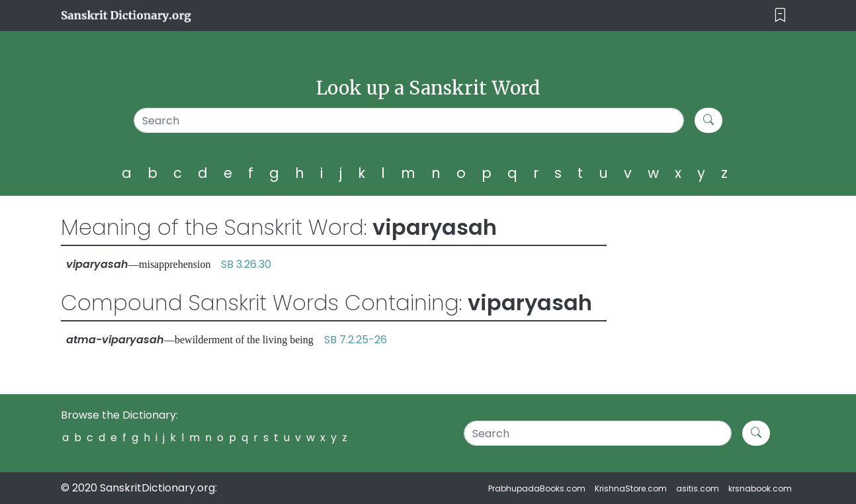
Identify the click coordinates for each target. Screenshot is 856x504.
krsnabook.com (760, 488)
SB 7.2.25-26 (356, 340)
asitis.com (698, 488)
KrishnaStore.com (631, 488)
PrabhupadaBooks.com (537, 488)
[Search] (409, 120)
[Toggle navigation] (780, 16)
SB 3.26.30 (246, 264)
